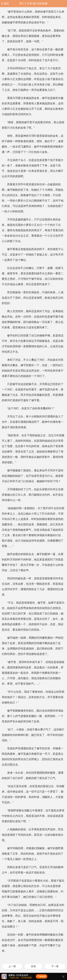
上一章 (12, 966)
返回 (6, 3)
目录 (33, 966)
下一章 (55, 966)
